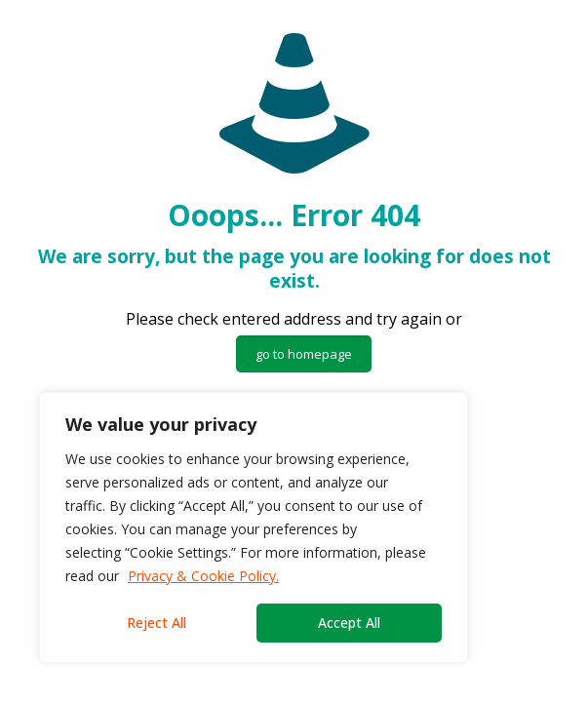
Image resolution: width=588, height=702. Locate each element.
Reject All (157, 623)
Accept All (349, 623)
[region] (254, 527)
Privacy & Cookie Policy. (203, 576)
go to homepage (304, 354)
